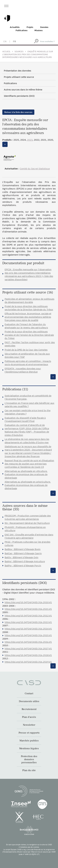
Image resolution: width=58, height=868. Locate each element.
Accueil (6, 52)
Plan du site (29, 770)
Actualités (15, 27)
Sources (19, 52)
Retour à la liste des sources (18, 112)
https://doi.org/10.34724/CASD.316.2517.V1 (28, 649)
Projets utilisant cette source (19, 77)
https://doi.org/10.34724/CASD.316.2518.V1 (28, 655)
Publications (21, 30)
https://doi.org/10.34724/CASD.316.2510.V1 (28, 602)
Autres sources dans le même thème (23, 90)
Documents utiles (29, 701)
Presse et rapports (29, 733)
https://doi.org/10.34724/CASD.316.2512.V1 (28, 616)
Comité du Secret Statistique (35, 169)
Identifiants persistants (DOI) (19, 96)
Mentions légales (29, 748)
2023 (30, 140)
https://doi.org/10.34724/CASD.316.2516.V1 (28, 642)
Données (44, 27)
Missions (39, 30)
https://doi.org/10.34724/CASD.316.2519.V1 (28, 662)
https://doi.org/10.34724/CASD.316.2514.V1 (28, 629)
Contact (29, 693)
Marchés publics (29, 741)
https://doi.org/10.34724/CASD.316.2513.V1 (28, 622)
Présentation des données (17, 71)
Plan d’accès (29, 717)
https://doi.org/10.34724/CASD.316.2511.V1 (28, 609)
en (5, 41)
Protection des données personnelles (29, 759)
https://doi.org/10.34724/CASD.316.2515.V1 (28, 635)
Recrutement (29, 709)
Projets (30, 27)
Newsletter (29, 725)
